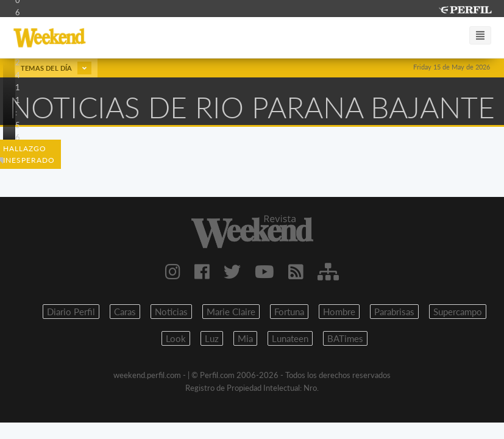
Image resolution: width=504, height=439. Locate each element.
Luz (212, 338)
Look (176, 338)
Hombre (339, 312)
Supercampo (458, 312)
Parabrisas (394, 312)
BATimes (345, 338)
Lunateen (290, 338)
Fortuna (289, 312)
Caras (125, 312)
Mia (245, 338)
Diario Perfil (71, 312)
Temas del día (56, 68)
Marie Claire (231, 312)
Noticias (171, 312)
